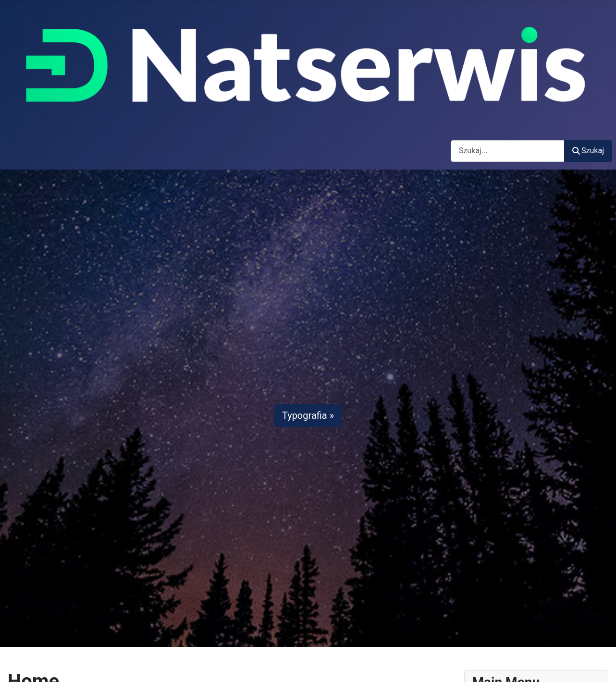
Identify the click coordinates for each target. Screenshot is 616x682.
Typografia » (308, 415)
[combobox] (508, 151)
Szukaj (588, 151)
